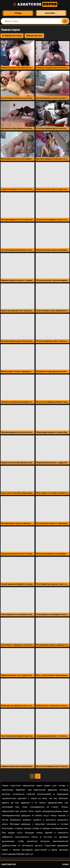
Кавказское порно (12, 35)
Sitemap (65, 864)
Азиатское (35, 4)
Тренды (18, 13)
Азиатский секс (9, 864)
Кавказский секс (34, 35)
